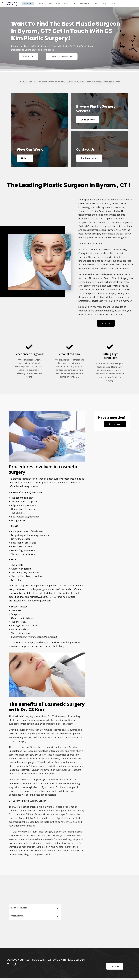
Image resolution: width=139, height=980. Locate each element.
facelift (17, 569)
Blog (104, 4)
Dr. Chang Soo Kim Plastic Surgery (9, 4)
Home (41, 4)
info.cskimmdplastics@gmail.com (104, 82)
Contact (113, 4)
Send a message (89, 158)
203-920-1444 (26, 82)
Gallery (96, 4)
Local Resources (19, 908)
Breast (66, 4)
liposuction (19, 505)
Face (74, 4)
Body (58, 4)
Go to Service (88, 120)
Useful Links (17, 916)
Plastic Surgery (121, 278)
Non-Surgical (85, 4)
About (50, 4)
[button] (35, 908)
